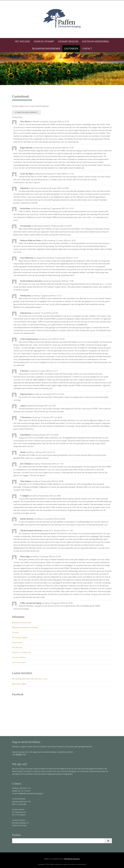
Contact (87, 49)
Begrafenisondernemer (46, 49)
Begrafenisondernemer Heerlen (25, 627)
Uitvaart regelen (68, 41)
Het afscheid (22, 41)
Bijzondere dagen (19, 684)
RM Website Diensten (72, 859)
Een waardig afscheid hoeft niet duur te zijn (30, 679)
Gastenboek (71, 49)
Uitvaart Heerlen (19, 657)
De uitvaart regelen (20, 637)
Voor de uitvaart (44, 41)
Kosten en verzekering (96, 41)
